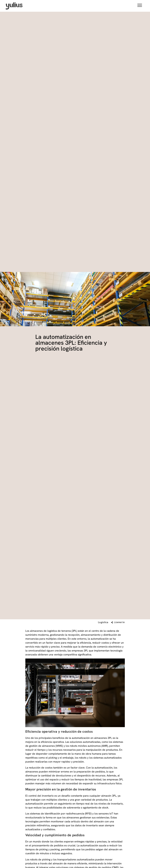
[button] (140, 6)
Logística (103, 622)
